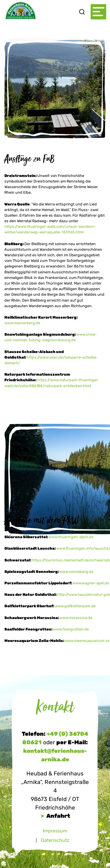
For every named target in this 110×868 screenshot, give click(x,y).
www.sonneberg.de (76, 572)
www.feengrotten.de (71, 629)
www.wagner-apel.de (91, 583)
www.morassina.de (76, 618)
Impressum (55, 831)
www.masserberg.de (22, 323)
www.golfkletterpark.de (76, 606)
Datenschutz (55, 840)
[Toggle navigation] (98, 12)
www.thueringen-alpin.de (71, 537)
